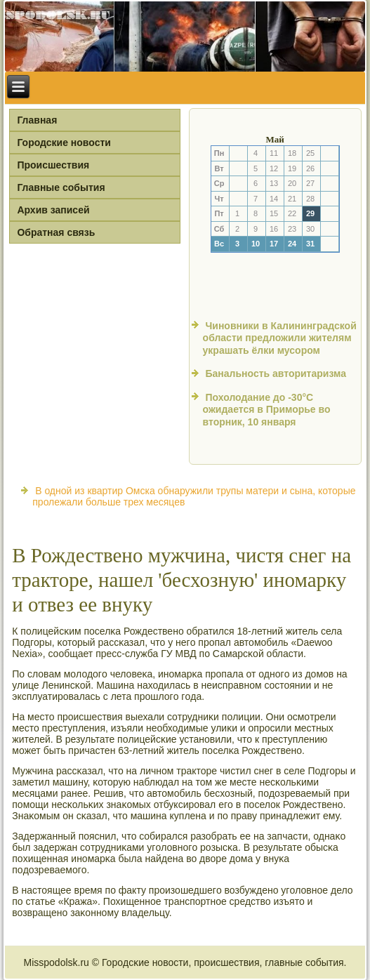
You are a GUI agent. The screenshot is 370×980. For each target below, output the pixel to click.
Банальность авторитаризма (276, 373)
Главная (37, 120)
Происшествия (53, 165)
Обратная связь (56, 232)
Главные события (61, 187)
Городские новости (64, 143)
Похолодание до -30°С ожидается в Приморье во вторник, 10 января (267, 410)
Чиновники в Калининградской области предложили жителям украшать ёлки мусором (280, 338)
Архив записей (53, 210)
